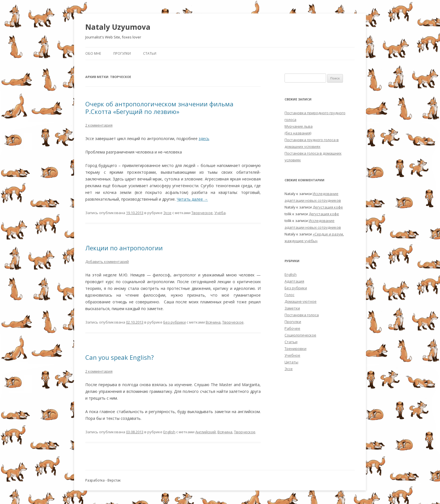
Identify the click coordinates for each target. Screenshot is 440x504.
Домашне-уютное (301, 301)
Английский (206, 432)
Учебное (292, 355)
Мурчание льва (299, 126)
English (169, 432)
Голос (289, 295)
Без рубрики (175, 322)
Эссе (167, 213)
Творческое (202, 213)
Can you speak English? (120, 357)
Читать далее (192, 199)
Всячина (213, 322)
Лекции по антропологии (124, 248)
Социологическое (300, 335)
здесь (204, 138)
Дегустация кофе (328, 207)
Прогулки (122, 53)
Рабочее (292, 328)
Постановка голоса (302, 315)
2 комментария (99, 125)
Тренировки (295, 349)
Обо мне (93, 53)
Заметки (292, 308)
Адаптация (294, 281)
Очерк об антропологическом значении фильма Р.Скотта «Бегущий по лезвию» (159, 107)
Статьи (150, 53)
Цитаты (291, 362)
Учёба (220, 213)
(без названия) (298, 133)
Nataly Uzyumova (118, 27)
